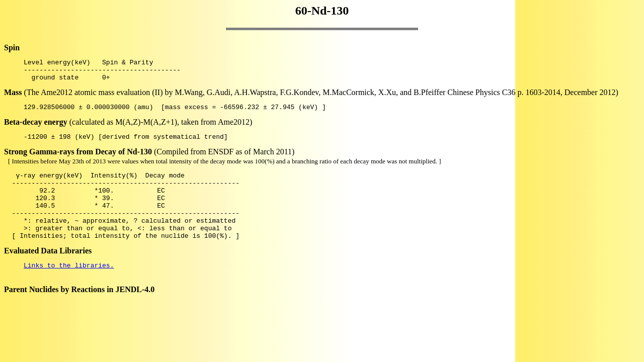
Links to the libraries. (69, 288)
